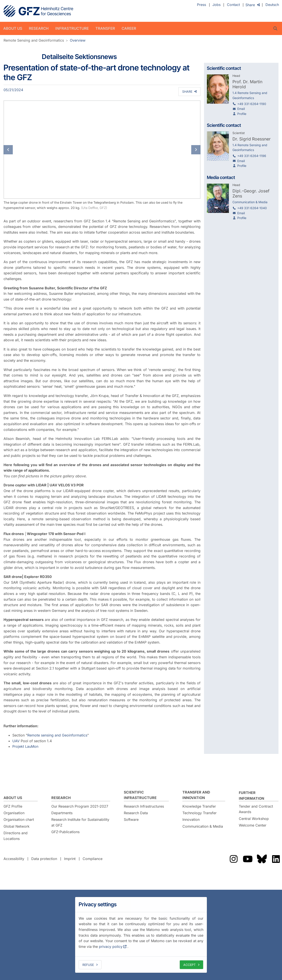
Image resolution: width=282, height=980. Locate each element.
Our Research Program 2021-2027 (80, 806)
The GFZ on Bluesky (262, 859)
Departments (62, 813)
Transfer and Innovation (196, 795)
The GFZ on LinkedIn (276, 859)
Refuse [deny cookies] (88, 965)
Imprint (70, 859)
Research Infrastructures (144, 806)
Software (131, 819)
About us (13, 28)
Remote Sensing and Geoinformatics (34, 40)
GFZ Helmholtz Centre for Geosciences (38, 11)
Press (201, 5)
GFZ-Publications (65, 832)
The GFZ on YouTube (248, 859)
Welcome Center (253, 825)
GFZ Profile (13, 806)
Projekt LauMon (25, 746)
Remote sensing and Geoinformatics (57, 735)
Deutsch (272, 5)
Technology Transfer (199, 813)
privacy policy (111, 947)
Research (39, 28)
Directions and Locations (16, 836)
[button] (18, 150)
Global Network (17, 826)
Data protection (44, 859)
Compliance (93, 859)
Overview (78, 40)
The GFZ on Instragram (234, 859)
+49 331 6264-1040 (252, 208)
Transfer (105, 28)
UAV (16, 741)
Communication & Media (203, 826)
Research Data (136, 813)
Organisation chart (19, 819)
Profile (242, 114)
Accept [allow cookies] (189, 965)
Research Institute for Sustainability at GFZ (80, 822)
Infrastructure (72, 28)
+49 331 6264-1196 (252, 156)
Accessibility (14, 859)
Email (241, 109)
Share (250, 5)
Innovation (191, 819)
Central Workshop (254, 819)
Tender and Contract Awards (256, 809)
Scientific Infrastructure (140, 795)
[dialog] (141, 935)
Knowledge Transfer (199, 806)
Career (129, 28)
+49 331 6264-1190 (252, 104)
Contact (233, 5)
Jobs (216, 5)
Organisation (14, 813)
